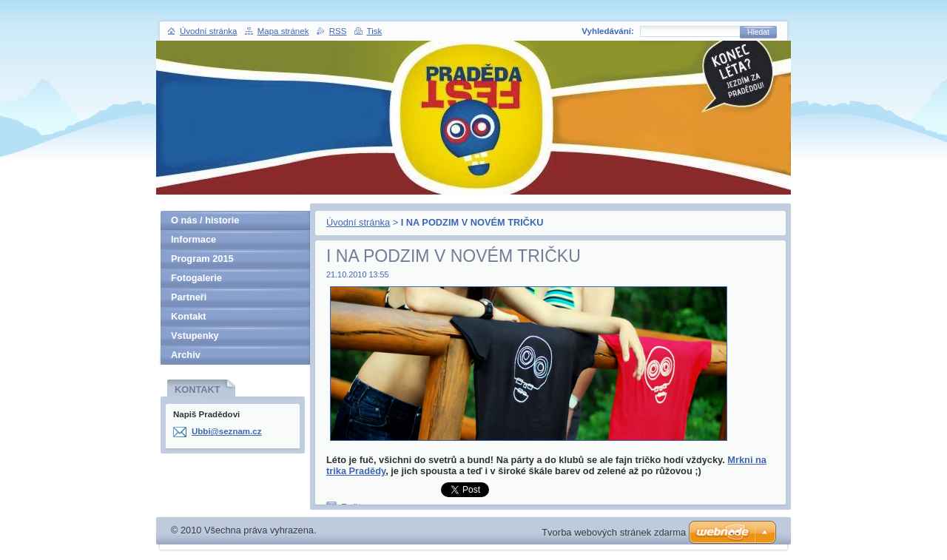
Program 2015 (202, 259)
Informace (193, 239)
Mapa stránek (283, 31)
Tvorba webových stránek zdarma (614, 532)
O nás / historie (205, 220)
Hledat (758, 32)
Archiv (186, 355)
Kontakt (189, 316)
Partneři (189, 297)
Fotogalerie (196, 278)
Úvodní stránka (358, 222)
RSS (338, 31)
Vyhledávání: (608, 31)
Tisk (375, 31)
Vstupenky (195, 335)
